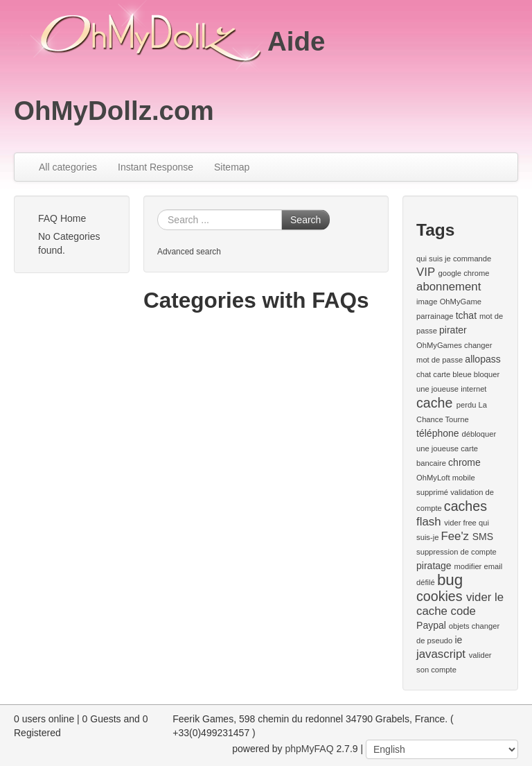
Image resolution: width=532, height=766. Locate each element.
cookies (439, 596)
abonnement (449, 287)
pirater (453, 330)
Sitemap (232, 167)
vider (452, 523)
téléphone (438, 433)
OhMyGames (439, 345)
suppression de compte (456, 552)
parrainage (435, 316)
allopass (482, 359)
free (470, 523)
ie (458, 640)
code (463, 611)
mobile (464, 478)
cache (434, 403)
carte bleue (452, 374)
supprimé (432, 492)
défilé (426, 582)
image (427, 302)
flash (428, 522)
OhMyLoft (433, 478)
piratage (434, 566)
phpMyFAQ (310, 749)
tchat (466, 315)
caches (465, 506)
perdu (467, 405)
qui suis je (434, 259)
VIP (426, 272)
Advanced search (189, 252)
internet (473, 389)
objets (459, 626)
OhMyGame (461, 302)
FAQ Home (62, 218)
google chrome (463, 273)
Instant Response (156, 167)
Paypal (431, 625)
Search (305, 220)
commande (472, 259)
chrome (464, 462)
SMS (483, 537)
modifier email (479, 566)
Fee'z (455, 536)
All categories (68, 167)
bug (450, 580)
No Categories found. (69, 243)
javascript (441, 654)
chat (424, 374)
